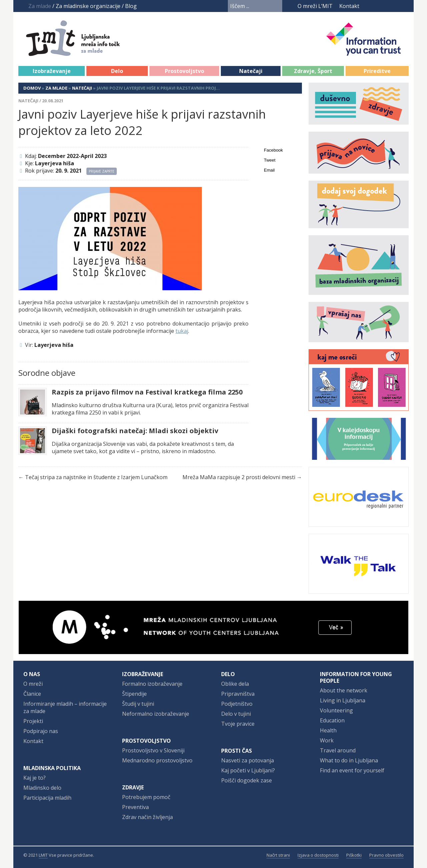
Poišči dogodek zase (247, 780)
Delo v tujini (236, 714)
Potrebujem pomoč (146, 797)
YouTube (379, 6)
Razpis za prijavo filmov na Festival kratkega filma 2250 (147, 392)
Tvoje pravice (238, 724)
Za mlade (56, 88)
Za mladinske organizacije (88, 6)
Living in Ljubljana (343, 700)
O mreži (33, 684)
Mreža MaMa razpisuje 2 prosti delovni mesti (239, 477)
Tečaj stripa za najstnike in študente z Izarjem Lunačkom (96, 477)
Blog (131, 6)
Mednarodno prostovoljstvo (157, 760)
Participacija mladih (47, 798)
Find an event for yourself (352, 770)
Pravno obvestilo (386, 855)
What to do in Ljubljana (349, 760)
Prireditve (377, 71)
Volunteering (336, 710)
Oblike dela (235, 684)
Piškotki (354, 855)
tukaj (182, 331)
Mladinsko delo (42, 788)
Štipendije (134, 694)
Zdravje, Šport (313, 71)
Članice (32, 694)
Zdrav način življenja (147, 817)
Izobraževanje (52, 71)
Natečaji (251, 71)
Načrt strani (278, 855)
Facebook (369, 6)
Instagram (392, 6)
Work (327, 740)
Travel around (338, 750)
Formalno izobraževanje (152, 684)
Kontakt (349, 6)
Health (328, 730)
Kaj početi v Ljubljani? (248, 770)
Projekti (33, 721)
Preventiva (135, 807)
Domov (32, 88)
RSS (404, 6)
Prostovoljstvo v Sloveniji (153, 750)
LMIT (43, 855)
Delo (117, 71)
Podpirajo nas (41, 731)
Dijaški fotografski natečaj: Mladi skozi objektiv (135, 431)
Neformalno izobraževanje (156, 714)
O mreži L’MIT (315, 6)
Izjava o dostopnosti (318, 855)
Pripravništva (238, 694)
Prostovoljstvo (184, 71)
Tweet (270, 160)
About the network (344, 690)
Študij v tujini (138, 704)
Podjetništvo (237, 704)
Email (269, 170)
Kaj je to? (35, 778)
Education (332, 720)
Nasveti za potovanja (248, 760)
